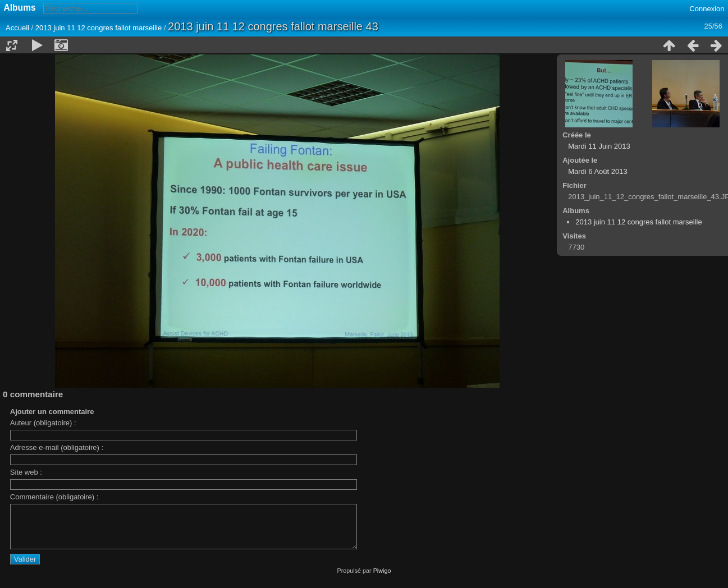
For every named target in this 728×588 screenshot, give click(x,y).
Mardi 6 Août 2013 (598, 171)
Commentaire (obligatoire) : (54, 497)
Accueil (17, 28)
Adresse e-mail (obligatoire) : (57, 447)
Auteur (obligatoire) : (43, 423)
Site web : (26, 472)
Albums (20, 8)
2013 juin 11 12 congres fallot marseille (99, 28)
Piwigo (382, 579)
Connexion (707, 9)
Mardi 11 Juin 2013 (599, 146)
